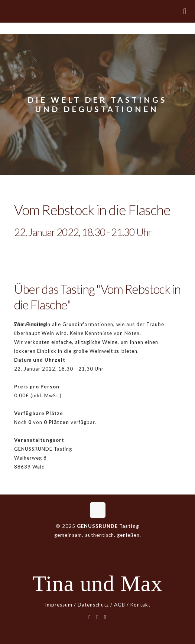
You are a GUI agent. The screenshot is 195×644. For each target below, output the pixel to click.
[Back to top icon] (98, 510)
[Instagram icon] (105, 617)
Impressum (59, 605)
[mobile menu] (185, 11)
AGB (120, 605)
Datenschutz (93, 605)
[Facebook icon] (97, 617)
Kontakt (140, 605)
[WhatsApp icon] (90, 617)
